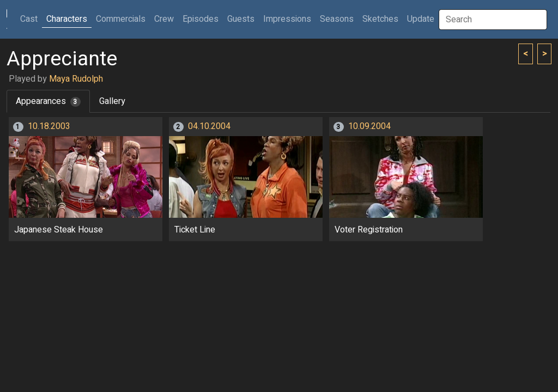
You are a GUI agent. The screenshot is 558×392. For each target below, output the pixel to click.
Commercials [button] (121, 19)
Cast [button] (31, 19)
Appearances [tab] (48, 101)
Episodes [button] (201, 19)
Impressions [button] (287, 19)
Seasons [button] (337, 19)
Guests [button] (241, 19)
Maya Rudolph (76, 79)
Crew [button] (164, 19)
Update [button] (421, 19)
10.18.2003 (49, 126)
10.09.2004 (369, 126)
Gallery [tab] (112, 101)
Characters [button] (67, 19)
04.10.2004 (209, 126)
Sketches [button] (380, 19)
